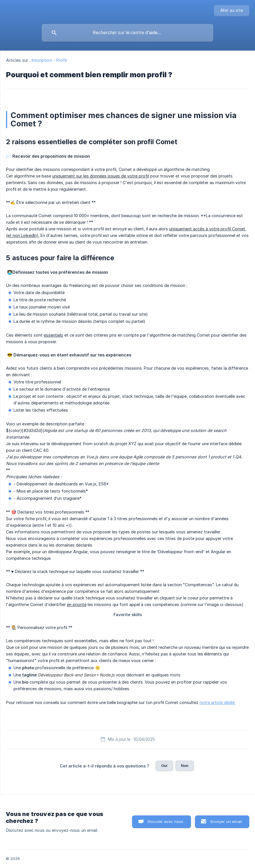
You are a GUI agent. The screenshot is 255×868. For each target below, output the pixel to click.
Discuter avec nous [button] (166, 821)
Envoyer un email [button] (226, 821)
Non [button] (185, 765)
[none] (232, 11)
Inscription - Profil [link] (49, 60)
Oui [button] (164, 765)
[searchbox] (127, 33)
